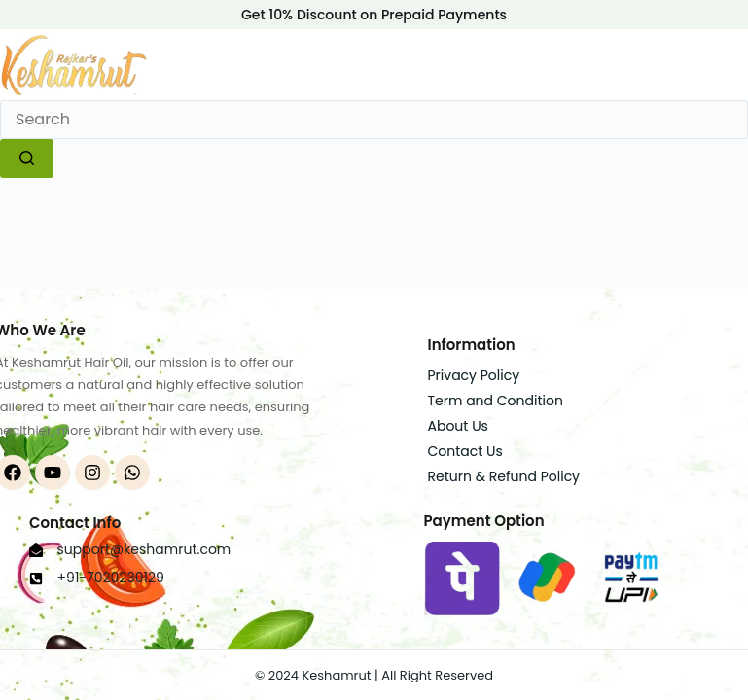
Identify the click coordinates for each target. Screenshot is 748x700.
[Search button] (27, 158)
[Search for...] (374, 120)
